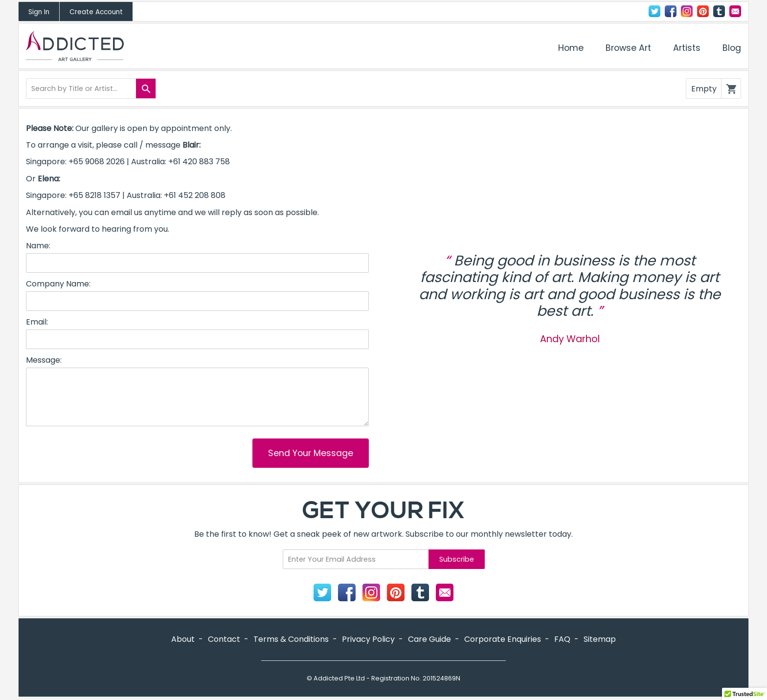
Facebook (671, 11)
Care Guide (429, 639)
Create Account (96, 12)
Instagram (687, 11)
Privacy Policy (368, 639)
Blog (732, 48)
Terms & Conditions (291, 639)
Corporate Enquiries (503, 639)
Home (571, 48)
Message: (44, 360)
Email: (37, 322)
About (183, 639)
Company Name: (58, 284)
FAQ (562, 639)
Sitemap (600, 639)
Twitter (654, 11)
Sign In (39, 12)
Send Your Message (311, 453)
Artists (687, 48)
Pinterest (703, 11)
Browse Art (628, 48)
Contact (735, 11)
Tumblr (719, 11)
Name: (38, 246)
